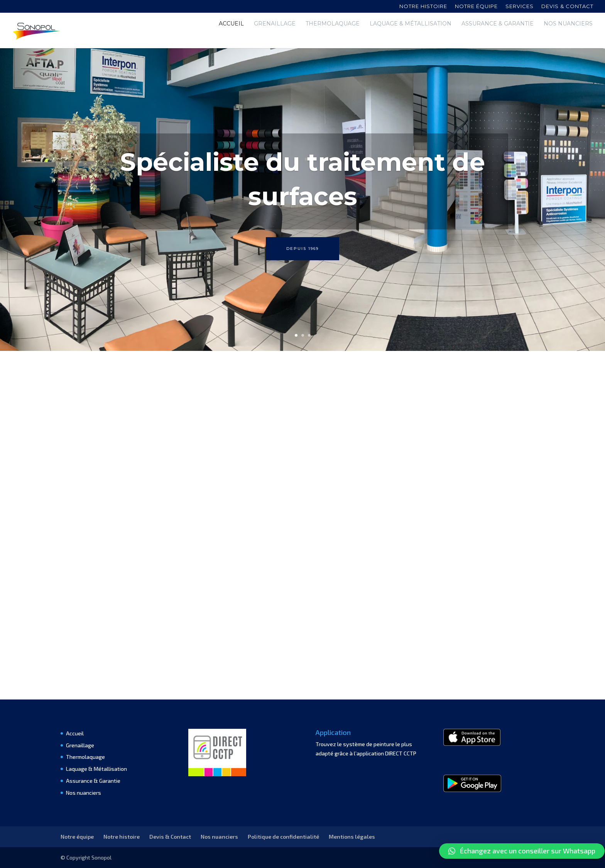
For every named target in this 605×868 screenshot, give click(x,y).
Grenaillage (275, 37)
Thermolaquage (333, 37)
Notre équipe (476, 7)
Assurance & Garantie (498, 37)
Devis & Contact (170, 837)
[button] (522, 851)
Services (520, 7)
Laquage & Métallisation (411, 37)
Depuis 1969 (302, 249)
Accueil (231, 37)
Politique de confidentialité (283, 837)
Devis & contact (567, 7)
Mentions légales (352, 837)
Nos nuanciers (568, 37)
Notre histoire (423, 7)
